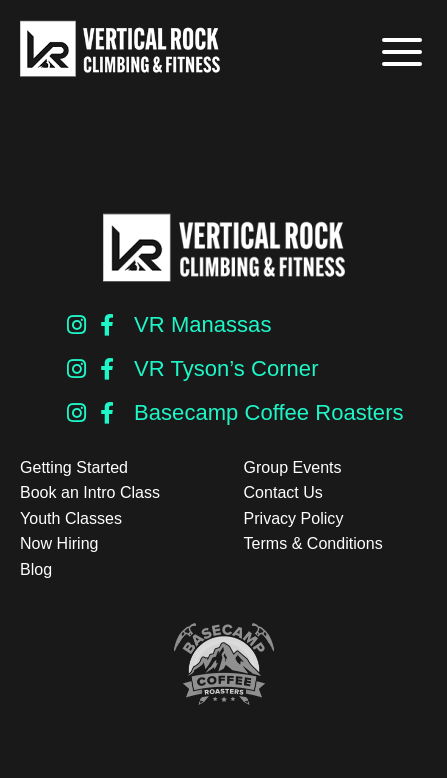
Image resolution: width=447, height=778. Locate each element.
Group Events (293, 467)
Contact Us (283, 492)
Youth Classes (71, 518)
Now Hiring (59, 543)
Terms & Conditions (313, 543)
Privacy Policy (294, 518)
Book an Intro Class (90, 492)
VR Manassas (202, 324)
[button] (399, 52)
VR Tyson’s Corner (226, 368)
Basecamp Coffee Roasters (268, 412)
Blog (36, 569)
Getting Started (74, 467)
